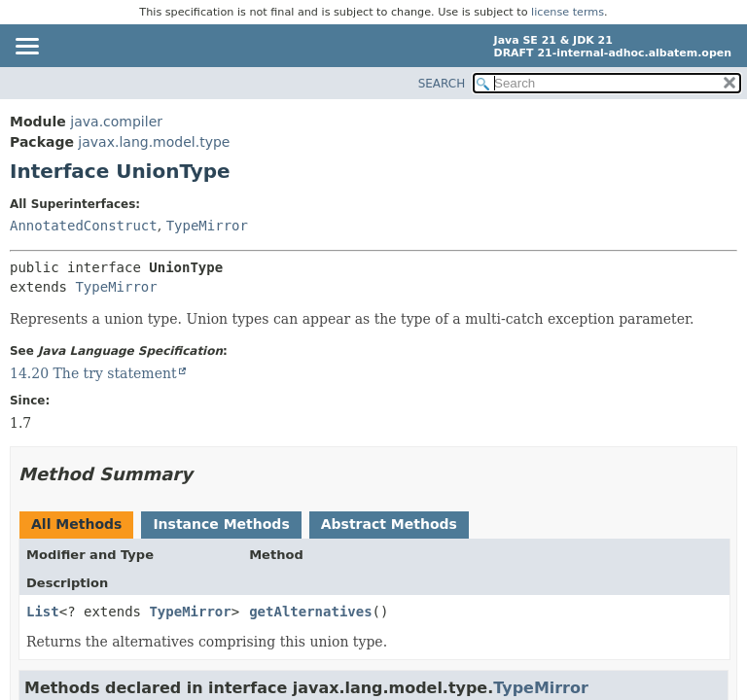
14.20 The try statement (93, 373)
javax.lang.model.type (154, 142)
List (43, 612)
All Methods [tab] (76, 524)
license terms (568, 12)
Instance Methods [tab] (221, 524)
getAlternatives (310, 612)
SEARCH (442, 84)
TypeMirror (207, 226)
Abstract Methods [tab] (389, 524)
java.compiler (116, 122)
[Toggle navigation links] (26, 48)
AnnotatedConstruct (84, 226)
